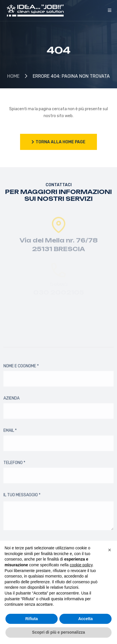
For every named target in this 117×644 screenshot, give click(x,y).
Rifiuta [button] (32, 619)
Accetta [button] (86, 619)
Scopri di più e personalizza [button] (58, 632)
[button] (110, 550)
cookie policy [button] (81, 565)
